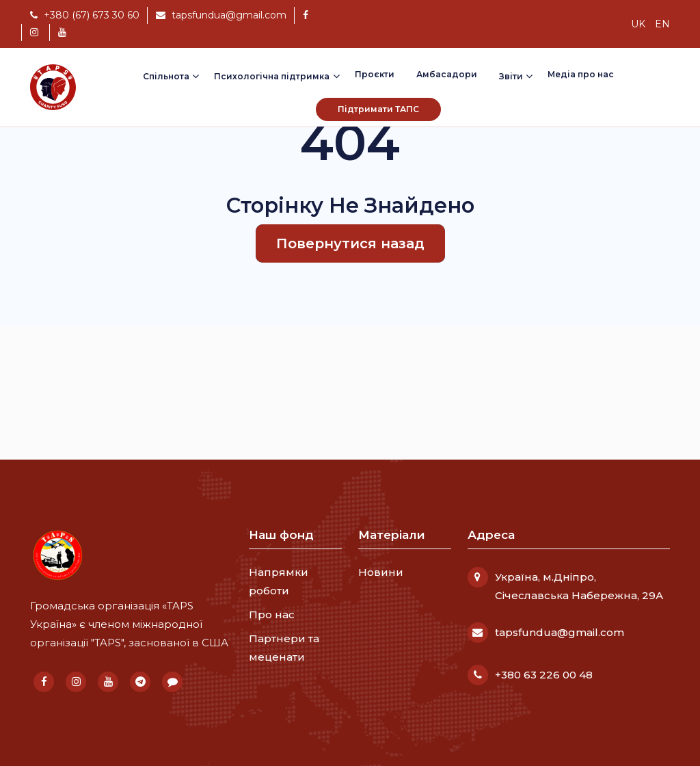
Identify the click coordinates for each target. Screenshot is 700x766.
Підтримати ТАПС (378, 109)
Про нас (272, 615)
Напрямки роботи (279, 581)
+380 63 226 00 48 (544, 675)
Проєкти (375, 74)
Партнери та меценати (284, 648)
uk (638, 24)
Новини (381, 572)
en (662, 24)
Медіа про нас (581, 74)
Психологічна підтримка (272, 76)
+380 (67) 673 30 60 (85, 15)
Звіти (511, 76)
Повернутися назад (350, 243)
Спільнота (166, 76)
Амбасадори (447, 74)
